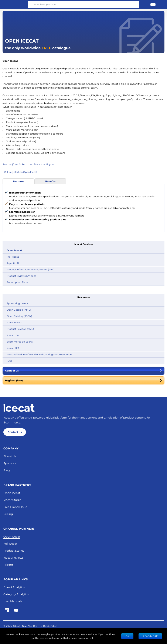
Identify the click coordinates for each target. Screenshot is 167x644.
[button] (14, 4)
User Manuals (13, 601)
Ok (127, 636)
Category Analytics (16, 594)
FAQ (9, 361)
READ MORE (150, 636)
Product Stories (14, 550)
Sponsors (10, 463)
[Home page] (19, 408)
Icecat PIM (13, 348)
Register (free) (83, 380)
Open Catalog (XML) (19, 310)
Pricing (8, 514)
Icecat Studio (12, 500)
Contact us (83, 371)
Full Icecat (13, 257)
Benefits (50, 181)
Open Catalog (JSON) (19, 316)
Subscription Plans (17, 282)
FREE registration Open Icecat (20, 172)
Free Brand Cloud (15, 507)
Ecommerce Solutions (20, 342)
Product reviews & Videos (21, 276)
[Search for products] (83, 4)
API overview (14, 322)
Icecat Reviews (13, 557)
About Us (10, 456)
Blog (7, 470)
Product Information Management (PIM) (31, 269)
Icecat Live (13, 335)
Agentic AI (13, 263)
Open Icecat (14, 250)
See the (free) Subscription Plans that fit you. (28, 164)
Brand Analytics (14, 587)
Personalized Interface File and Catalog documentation (39, 354)
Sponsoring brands (18, 303)
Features (18, 181)
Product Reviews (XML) (20, 329)
